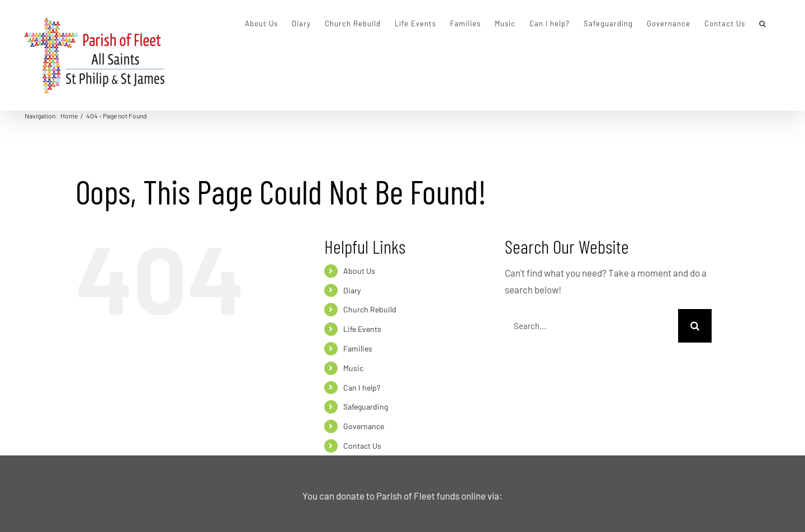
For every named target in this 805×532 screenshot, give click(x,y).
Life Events (362, 329)
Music (353, 368)
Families (358, 348)
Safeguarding (366, 407)
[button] (763, 23)
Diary (352, 290)
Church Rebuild (370, 309)
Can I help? (362, 388)
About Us (359, 271)
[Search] (695, 326)
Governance (364, 426)
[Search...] (591, 326)
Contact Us (362, 446)
